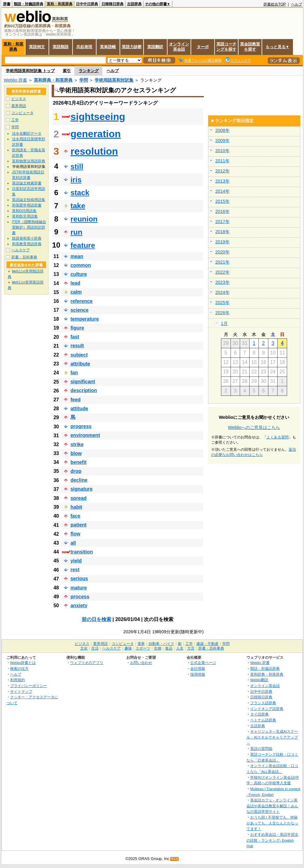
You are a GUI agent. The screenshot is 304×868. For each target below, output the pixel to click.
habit (76, 507)
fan (74, 373)
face (75, 516)
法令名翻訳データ (27, 133)
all (73, 543)
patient (78, 525)
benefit (78, 462)
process (80, 597)
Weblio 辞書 (16, 80)
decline (79, 480)
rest (75, 570)
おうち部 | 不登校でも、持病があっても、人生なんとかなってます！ (272, 823)
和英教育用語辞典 (27, 244)
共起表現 (84, 47)
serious (79, 579)
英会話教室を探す (250, 47)
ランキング (89, 71)
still (77, 166)
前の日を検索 (97, 619)
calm (76, 292)
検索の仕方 (19, 668)
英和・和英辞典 (60, 4)
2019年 (223, 242)
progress (81, 426)
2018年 (223, 232)
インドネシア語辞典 (267, 709)
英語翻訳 (155, 47)
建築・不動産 (207, 644)
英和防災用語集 (25, 216)
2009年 (223, 141)
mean (77, 256)
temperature (85, 319)
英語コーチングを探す (226, 47)
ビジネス (19, 99)
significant (83, 382)
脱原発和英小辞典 (27, 238)
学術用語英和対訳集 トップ (30, 71)
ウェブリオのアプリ (87, 663)
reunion (84, 219)
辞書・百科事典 (24, 257)
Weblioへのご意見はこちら (254, 427)
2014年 (223, 191)
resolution (94, 151)
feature (83, 245)
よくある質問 (278, 437)
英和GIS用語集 (24, 211)
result (77, 346)
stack (80, 193)
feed (75, 400)
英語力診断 (132, 47)
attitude (79, 409)
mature (79, 588)
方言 (191, 648)
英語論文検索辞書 (27, 183)
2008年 (223, 130)
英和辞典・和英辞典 (53, 80)
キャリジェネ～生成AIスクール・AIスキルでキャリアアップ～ (272, 737)
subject (79, 355)
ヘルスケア (21, 250)
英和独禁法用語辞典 (29, 161)
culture (79, 274)
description (84, 390)
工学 (15, 120)
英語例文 (37, 47)
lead (75, 283)
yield (76, 561)
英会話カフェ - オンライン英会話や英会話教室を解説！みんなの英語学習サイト (272, 806)
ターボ (203, 47)
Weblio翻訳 (259, 680)
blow (76, 453)
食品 (169, 648)
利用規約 (18, 680)
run (76, 232)
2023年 (223, 282)
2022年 (223, 272)
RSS (175, 859)
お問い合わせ (141, 663)
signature (81, 489)
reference (81, 301)
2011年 (223, 161)
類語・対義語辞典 (29, 4)
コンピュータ (22, 113)
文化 (84, 648)
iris (76, 180)
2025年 (223, 303)
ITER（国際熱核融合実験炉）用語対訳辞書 (29, 227)
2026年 (223, 313)
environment (85, 435)
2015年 (223, 201)
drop (76, 471)
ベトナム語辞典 (263, 720)
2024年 (223, 292)
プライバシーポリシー (29, 686)
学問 (84, 80)
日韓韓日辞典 (113, 4)
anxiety (79, 606)
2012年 (223, 171)
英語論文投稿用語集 (29, 200)
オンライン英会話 (179, 47)
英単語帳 (108, 47)
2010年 (223, 151)
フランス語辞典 (263, 703)
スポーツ (143, 648)
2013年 (223, 181)
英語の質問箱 (261, 748)
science (79, 310)
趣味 (128, 648)
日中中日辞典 (87, 4)
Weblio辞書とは (23, 663)
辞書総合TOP (275, 4)
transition (82, 552)
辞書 (7, 4)
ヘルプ (297, 4)
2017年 (223, 222)
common (81, 265)
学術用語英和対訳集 (114, 80)
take (78, 206)
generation (96, 134)
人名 (180, 648)
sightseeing (98, 117)
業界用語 (19, 106)
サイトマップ (21, 691)
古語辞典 (134, 4)
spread (78, 498)
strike (77, 444)
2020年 (223, 252)
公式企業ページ (203, 663)
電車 (141, 644)
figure (77, 328)
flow (75, 534)
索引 (67, 71)
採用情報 (198, 674)
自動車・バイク (161, 644)
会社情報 (198, 668)
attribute (80, 364)
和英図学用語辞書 (27, 205)
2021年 (223, 262)
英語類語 (61, 47)
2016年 (223, 211)
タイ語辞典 (259, 714)
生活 (95, 648)
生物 (158, 648)
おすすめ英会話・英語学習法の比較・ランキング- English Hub (272, 840)
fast (75, 337)
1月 (224, 323)
